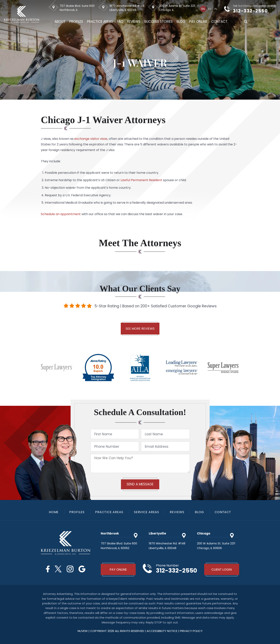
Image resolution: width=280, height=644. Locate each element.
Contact (220, 22)
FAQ (120, 22)
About (60, 22)
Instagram (70, 569)
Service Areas (147, 512)
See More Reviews (140, 329)
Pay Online (199, 22)
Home (53, 512)
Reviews (134, 22)
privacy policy (191, 631)
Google (83, 569)
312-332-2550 (253, 11)
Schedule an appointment (61, 214)
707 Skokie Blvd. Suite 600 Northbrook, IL (77, 8)
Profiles (77, 22)
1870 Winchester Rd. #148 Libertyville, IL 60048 (127, 8)
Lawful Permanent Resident (141, 180)
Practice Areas (100, 22)
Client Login (222, 569)
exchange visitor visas (91, 139)
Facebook (47, 569)
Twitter (58, 569)
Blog (181, 22)
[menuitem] (203, 9)
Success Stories (159, 22)
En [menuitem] (203, 9)
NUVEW (83, 631)
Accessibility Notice (162, 631)
